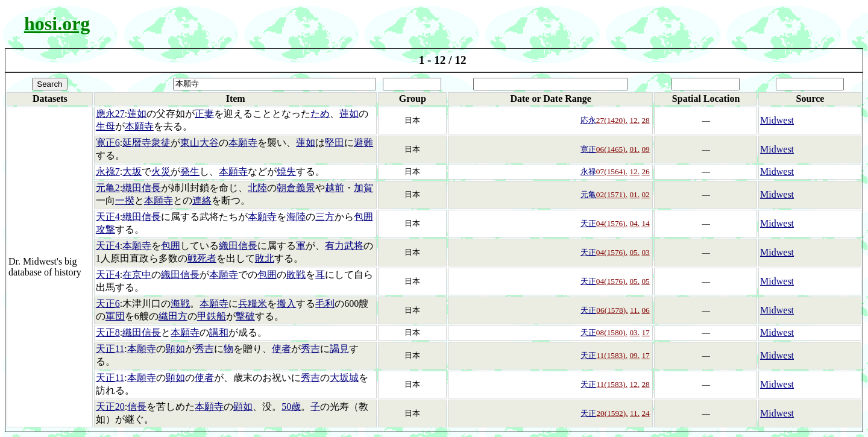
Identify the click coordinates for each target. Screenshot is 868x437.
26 (645, 171)
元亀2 (108, 188)
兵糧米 (253, 303)
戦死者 (202, 258)
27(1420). (612, 120)
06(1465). (612, 149)
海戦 (180, 303)
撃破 (245, 316)
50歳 (291, 407)
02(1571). (612, 194)
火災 (161, 171)
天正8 (108, 332)
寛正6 (108, 143)
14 (645, 223)
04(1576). (612, 223)
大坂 (132, 171)
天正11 (110, 349)
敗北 (265, 258)
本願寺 (139, 126)
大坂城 (344, 378)
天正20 (110, 407)
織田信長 (142, 188)
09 (645, 149)
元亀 (588, 194)
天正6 (108, 303)
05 (645, 281)
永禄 (588, 171)
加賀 (363, 188)
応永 (588, 120)
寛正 (588, 149)
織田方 (173, 316)
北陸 (257, 188)
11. (635, 310)
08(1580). (612, 332)
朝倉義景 (296, 188)
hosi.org (57, 24)
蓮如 (137, 114)
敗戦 (296, 275)
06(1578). (612, 310)
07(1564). (612, 171)
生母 (105, 126)
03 (645, 252)
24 (645, 413)
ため (320, 114)
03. (634, 332)
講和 (219, 332)
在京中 (137, 275)
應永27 (110, 114)
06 (645, 310)
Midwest (777, 120)
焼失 (286, 171)
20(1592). (612, 413)
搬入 (286, 303)
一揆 (125, 200)
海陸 (296, 217)
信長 (137, 407)
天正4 (108, 217)
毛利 (325, 303)
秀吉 (204, 349)
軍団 (115, 316)
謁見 (339, 349)
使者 (281, 349)
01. (634, 149)
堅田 (335, 143)
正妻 (204, 114)
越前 (335, 188)
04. (634, 223)
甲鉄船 (212, 316)
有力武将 (344, 246)
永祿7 (108, 171)
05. (634, 252)
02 (645, 194)
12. (634, 120)
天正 (588, 223)
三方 (325, 217)
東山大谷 (200, 143)
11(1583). (612, 355)
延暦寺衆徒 (146, 143)
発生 (190, 171)
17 (645, 332)
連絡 (202, 200)
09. (634, 355)
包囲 (171, 246)
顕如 (175, 349)
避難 (363, 143)
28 (645, 120)
